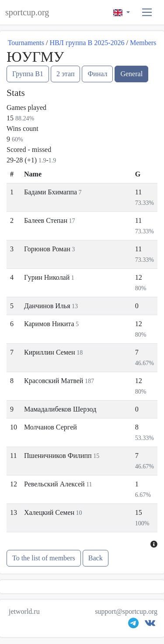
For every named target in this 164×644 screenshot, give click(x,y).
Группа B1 (28, 74)
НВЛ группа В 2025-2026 (87, 43)
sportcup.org (27, 12)
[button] (147, 12)
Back (96, 558)
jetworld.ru (24, 611)
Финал (97, 74)
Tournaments (26, 43)
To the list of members (44, 558)
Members (143, 43)
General (131, 74)
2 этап (66, 74)
